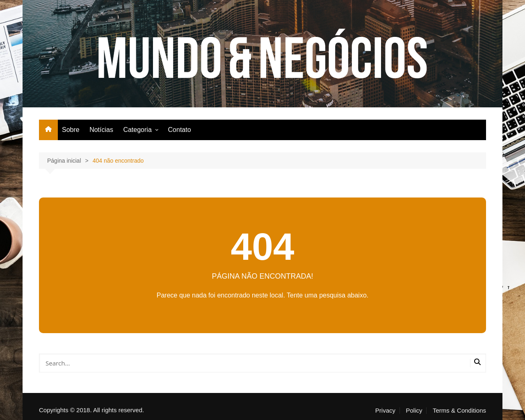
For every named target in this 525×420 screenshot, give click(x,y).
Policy (414, 411)
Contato (180, 130)
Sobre (71, 130)
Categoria (137, 130)
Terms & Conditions (459, 411)
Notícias (101, 130)
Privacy (385, 411)
